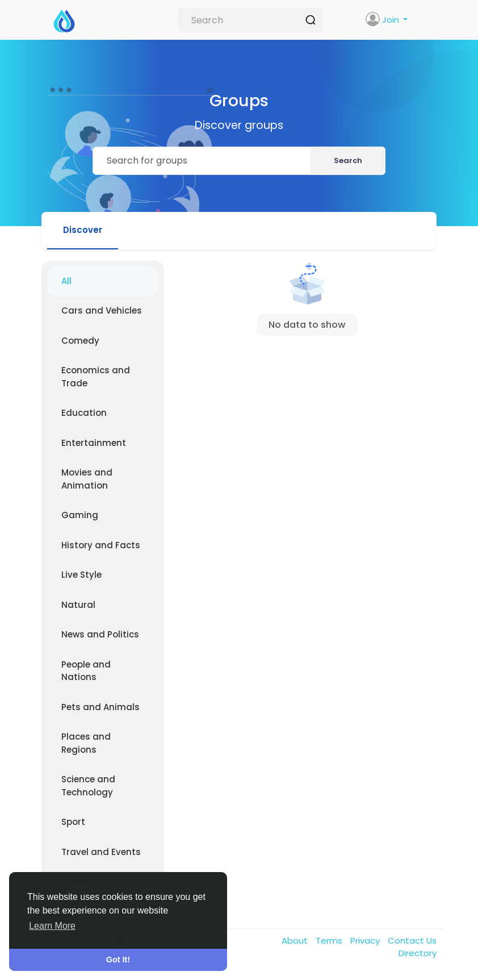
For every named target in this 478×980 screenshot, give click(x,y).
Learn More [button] (52, 926)
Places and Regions (86, 743)
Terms (330, 941)
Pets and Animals (100, 707)
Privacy (366, 941)
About (296, 941)
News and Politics (100, 634)
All (66, 281)
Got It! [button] (118, 960)
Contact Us (412, 941)
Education (84, 413)
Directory (418, 953)
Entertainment (94, 443)
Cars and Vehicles (102, 310)
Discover (83, 230)
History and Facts (101, 545)
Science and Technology (88, 786)
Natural (78, 605)
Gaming (80, 515)
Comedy (80, 341)
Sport (73, 822)
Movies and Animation (87, 479)
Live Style (81, 575)
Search (348, 160)
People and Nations (86, 671)
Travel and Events (101, 852)
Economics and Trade (96, 377)
